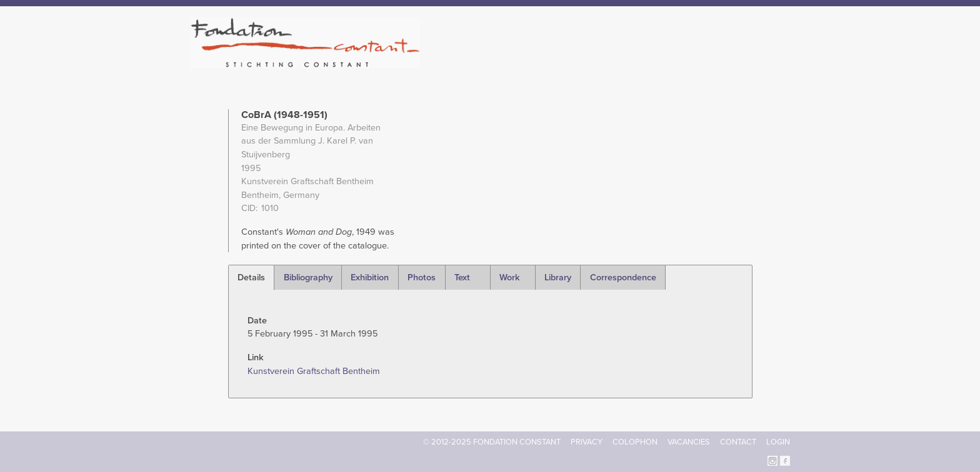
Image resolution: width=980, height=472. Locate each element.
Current (747, 62)
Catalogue (652, 62)
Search (783, 61)
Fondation (544, 62)
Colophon (635, 442)
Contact (738, 442)
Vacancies (689, 442)
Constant (598, 62)
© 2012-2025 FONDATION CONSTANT (492, 442)
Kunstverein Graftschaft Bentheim (314, 371)
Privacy (587, 442)
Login (778, 442)
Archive (702, 62)
